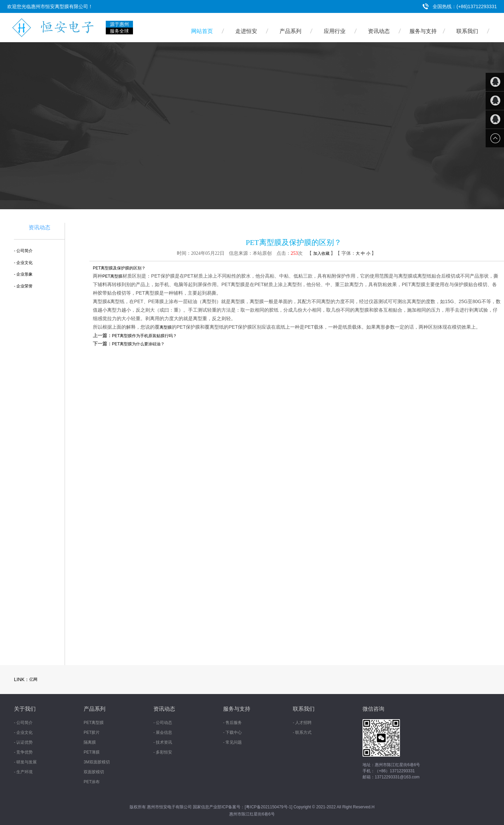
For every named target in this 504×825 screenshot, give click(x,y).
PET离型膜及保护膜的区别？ (119, 268)
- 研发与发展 (25, 762)
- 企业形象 (23, 274)
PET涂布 (92, 782)
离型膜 (166, 327)
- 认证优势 (23, 742)
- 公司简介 (23, 251)
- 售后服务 (232, 723)
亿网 (33, 679)
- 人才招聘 (302, 723)
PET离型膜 (112, 276)
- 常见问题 (232, 742)
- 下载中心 (232, 732)
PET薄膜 (92, 752)
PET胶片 (92, 732)
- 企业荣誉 (23, 286)
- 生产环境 (23, 772)
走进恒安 (246, 31)
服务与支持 (423, 31)
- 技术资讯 (163, 742)
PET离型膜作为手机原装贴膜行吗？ (144, 336)
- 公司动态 (163, 723)
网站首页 (202, 31)
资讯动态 (379, 31)
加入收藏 (321, 253)
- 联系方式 (302, 732)
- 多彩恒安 (163, 752)
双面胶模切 (94, 772)
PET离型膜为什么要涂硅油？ (138, 344)
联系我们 (467, 31)
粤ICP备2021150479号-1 (268, 807)
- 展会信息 (163, 732)
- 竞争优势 (23, 752)
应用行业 (335, 31)
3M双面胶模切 (97, 762)
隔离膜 (90, 742)
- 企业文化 (23, 263)
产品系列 (290, 31)
